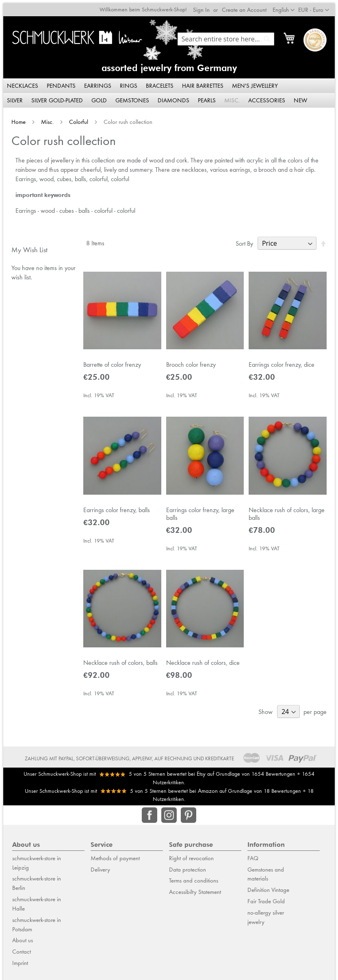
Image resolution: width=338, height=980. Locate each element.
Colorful (76, 119)
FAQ (253, 861)
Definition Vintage (268, 893)
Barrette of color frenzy (110, 364)
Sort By (248, 241)
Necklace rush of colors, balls (119, 666)
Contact (22, 955)
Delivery (100, 873)
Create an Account (247, 6)
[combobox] (229, 36)
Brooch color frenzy (191, 364)
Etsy (201, 777)
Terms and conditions (194, 884)
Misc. (45, 119)
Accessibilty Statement (195, 895)
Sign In (205, 6)
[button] (317, 7)
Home (16, 119)
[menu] (169, 90)
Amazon (208, 794)
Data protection (187, 873)
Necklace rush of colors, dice (203, 666)
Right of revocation (191, 861)
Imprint (20, 966)
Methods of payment (115, 861)
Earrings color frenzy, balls (115, 511)
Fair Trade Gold (266, 904)
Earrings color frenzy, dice (283, 364)
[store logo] (76, 34)
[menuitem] (20, 83)
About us (23, 944)
